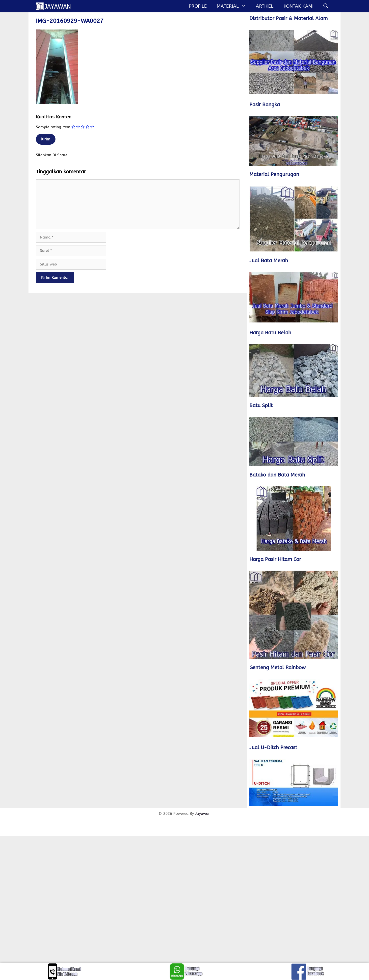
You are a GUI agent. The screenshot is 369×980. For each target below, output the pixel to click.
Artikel (265, 6)
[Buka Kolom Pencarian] (326, 6)
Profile (198, 6)
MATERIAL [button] (234, 6)
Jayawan (203, 814)
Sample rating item (53, 127)
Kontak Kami (299, 6)
